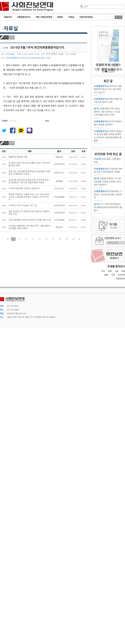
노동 (117, 271)
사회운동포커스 (24, 17)
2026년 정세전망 (108, 65)
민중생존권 (121, 279)
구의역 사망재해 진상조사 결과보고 (24, 188)
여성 (123, 271)
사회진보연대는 (86, 17)
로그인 (118, 17)
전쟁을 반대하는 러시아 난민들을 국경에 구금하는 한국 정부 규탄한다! (107, 182)
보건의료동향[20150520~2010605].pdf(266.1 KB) (28, 58)
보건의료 (121, 275)
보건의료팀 (10, 54)
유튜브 (60, 17)
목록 (12, 37)
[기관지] (98, 159)
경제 (110, 271)
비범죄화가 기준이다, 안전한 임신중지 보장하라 (108, 194)
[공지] (97, 109)
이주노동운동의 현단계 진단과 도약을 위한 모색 (30, 220)
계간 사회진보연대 (44, 17)
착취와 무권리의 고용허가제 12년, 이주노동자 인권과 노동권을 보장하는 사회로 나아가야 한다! (29, 197)
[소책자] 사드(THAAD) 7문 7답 (23, 205)
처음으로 (8, 17)
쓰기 (6, 37)
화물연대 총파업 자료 (18, 157)
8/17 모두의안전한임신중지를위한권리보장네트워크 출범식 (108, 207)
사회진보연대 (27, 7)
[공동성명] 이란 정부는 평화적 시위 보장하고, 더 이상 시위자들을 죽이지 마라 (107, 112)
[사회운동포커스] (101, 86)
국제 (113, 275)
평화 (106, 275)
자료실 (71, 17)
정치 (103, 271)
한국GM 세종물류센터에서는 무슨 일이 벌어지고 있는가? (108, 89)
